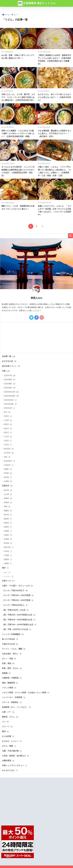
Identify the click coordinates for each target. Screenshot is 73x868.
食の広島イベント (11, 366)
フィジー (9, 577)
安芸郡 (8, 473)
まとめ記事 (8, 736)
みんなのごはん (10, 770)
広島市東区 (10, 380)
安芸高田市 (10, 461)
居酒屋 (6, 673)
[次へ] (42, 226)
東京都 (8, 543)
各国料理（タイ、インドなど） (17, 707)
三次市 (8, 437)
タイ (7, 573)
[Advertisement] (36, 338)
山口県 (8, 494)
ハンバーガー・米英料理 (14, 698)
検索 (70, 236)
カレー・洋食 (9, 659)
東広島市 (9, 449)
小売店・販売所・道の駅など (16, 756)
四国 (7, 507)
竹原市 (8, 416)
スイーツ (7, 727)
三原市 (8, 420)
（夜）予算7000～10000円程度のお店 (19, 625)
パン (6, 722)
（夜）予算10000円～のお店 (15, 610)
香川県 (8, 515)
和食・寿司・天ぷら (12, 668)
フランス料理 (9, 688)
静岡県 (8, 560)
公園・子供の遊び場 (12, 751)
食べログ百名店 (10, 639)
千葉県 (8, 556)
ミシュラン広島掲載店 (13, 634)
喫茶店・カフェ (10, 717)
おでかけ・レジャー (12, 741)
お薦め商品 (8, 761)
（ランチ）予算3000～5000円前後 (18, 600)
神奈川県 (9, 547)
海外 (6, 568)
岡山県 (8, 490)
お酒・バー (8, 712)
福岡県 (8, 527)
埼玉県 (8, 551)
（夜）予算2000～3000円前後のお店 (19, 615)
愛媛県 (8, 511)
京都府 (8, 531)
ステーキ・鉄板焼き (12, 702)
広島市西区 (10, 384)
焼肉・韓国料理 (10, 683)
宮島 (7, 457)
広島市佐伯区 (11, 404)
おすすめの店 (9, 361)
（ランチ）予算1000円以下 (15, 591)
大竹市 (8, 445)
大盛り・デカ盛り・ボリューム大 (17, 586)
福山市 (8, 429)
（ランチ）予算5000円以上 (15, 605)
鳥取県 (8, 503)
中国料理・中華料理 (12, 678)
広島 (6, 371)
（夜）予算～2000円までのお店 (17, 630)
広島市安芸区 (11, 400)
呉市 (7, 412)
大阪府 (8, 535)
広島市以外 (10, 408)
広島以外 (7, 486)
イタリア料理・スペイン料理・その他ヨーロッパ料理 (26, 693)
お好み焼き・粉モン (12, 654)
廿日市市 (9, 453)
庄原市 (8, 441)
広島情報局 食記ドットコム (37, 3)
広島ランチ (8, 581)
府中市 (8, 433)
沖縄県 (8, 564)
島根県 (8, 498)
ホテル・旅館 (9, 746)
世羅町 (8, 469)
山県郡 (8, 481)
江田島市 (9, 465)
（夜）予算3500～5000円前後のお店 (19, 620)
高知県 (8, 523)
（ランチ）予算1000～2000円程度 (18, 596)
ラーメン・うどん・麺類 (14, 649)
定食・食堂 (8, 664)
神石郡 (8, 477)
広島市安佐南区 (11, 396)
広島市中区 (10, 376)
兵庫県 (8, 539)
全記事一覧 (9, 357)
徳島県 (8, 519)
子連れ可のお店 (10, 644)
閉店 (6, 732)
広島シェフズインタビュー (15, 766)
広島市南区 (10, 388)
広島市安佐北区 (11, 392)
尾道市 (8, 424)
